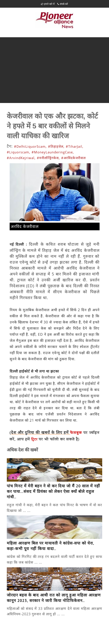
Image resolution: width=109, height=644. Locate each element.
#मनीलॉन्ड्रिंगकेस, (48, 158)
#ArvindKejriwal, (21, 158)
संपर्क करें (63, 4)
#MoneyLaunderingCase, (53, 152)
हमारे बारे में (48, 4)
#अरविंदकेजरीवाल (73, 158)
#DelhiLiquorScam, (30, 146)
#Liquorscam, (19, 152)
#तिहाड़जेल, (56, 146)
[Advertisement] (54, 70)
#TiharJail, (75, 146)
